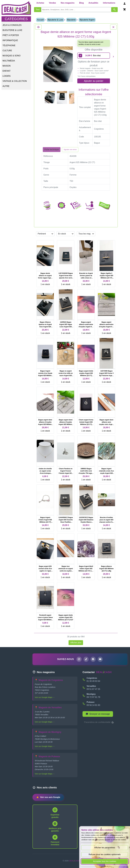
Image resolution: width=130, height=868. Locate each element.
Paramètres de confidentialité (99, 723)
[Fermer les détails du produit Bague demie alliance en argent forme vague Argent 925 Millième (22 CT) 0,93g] (38, 27)
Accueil (40, 20)
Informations (109, 3)
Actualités (93, 3)
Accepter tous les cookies (105, 861)
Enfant (7, 71)
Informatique (10, 40)
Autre (6, 86)
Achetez (40, 3)
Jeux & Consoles (12, 25)
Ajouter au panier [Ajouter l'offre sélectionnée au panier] (94, 81)
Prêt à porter (11, 35)
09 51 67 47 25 (93, 689)
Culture (7, 51)
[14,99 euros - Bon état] (94, 56)
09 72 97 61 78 (93, 697)
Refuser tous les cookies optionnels (105, 854)
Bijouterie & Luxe (12, 30)
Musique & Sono (11, 56)
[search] (76, 10)
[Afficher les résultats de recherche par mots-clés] (115, 10)
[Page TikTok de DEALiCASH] (86, 659)
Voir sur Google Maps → (45, 698)
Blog (82, 3)
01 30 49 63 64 (93, 681)
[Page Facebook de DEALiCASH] (93, 659)
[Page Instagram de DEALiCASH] (79, 659)
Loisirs (7, 76)
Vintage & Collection (15, 81)
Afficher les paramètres (105, 848)
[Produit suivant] (113, 57)
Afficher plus (76, 643)
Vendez (52, 3)
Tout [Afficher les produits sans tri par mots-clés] (38, 9)
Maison (7, 66)
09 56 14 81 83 (93, 705)
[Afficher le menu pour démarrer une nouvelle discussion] (98, 714)
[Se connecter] (125, 3)
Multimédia (9, 61)
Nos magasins (68, 3)
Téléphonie (9, 45)
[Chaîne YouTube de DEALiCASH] (100, 659)
